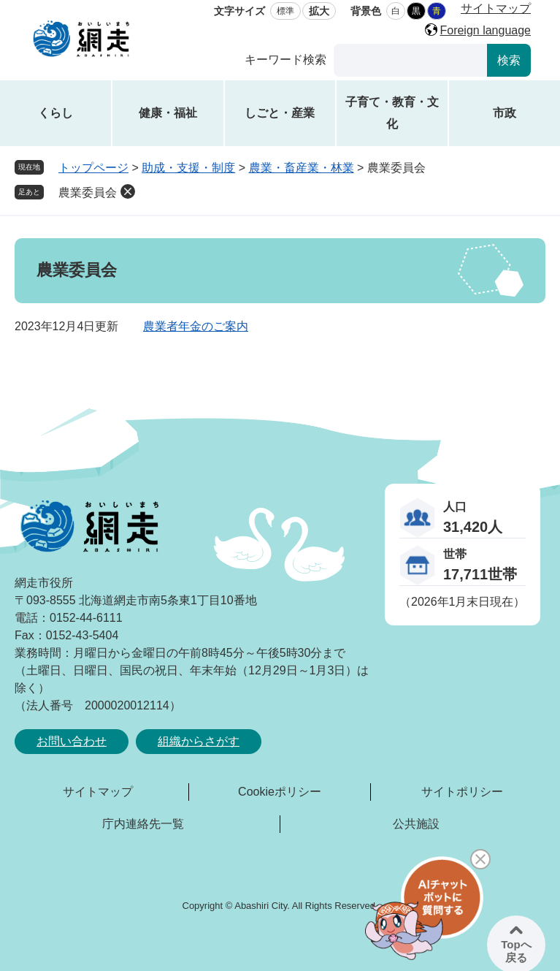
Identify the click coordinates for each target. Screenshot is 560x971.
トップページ (93, 168)
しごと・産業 (280, 113)
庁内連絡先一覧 (143, 824)
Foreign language (485, 30)
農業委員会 (88, 193)
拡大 (319, 11)
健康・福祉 (168, 113)
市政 (505, 113)
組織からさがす (199, 741)
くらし (55, 113)
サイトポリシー (462, 792)
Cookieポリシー (280, 792)
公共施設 (416, 824)
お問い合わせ (72, 741)
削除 (128, 191)
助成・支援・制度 (188, 168)
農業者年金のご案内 (196, 326)
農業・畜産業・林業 (302, 168)
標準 (285, 11)
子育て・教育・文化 (392, 113)
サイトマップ (496, 8)
